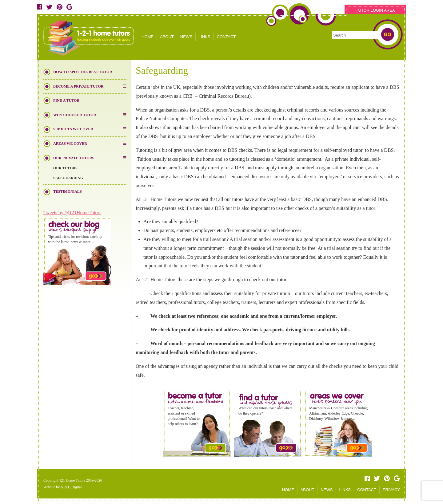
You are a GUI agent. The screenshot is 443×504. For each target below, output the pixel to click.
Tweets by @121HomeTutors (72, 213)
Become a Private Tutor (78, 86)
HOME (148, 37)
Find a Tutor (66, 100)
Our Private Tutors (74, 158)
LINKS (205, 37)
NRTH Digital (71, 487)
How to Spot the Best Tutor (83, 72)
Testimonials (68, 191)
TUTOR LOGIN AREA (375, 10)
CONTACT (226, 37)
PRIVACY (391, 490)
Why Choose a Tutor (75, 115)
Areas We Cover (70, 144)
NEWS (186, 37)
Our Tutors (65, 168)
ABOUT (167, 37)
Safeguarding (68, 178)
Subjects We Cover (73, 129)
